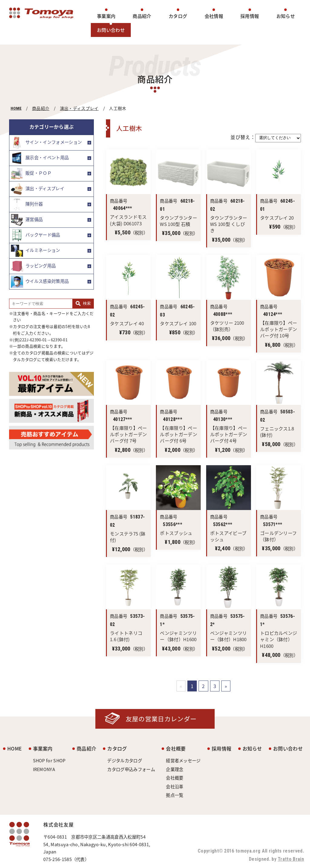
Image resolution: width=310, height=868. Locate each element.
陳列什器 (27, 204)
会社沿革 (175, 787)
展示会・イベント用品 (40, 158)
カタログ (178, 16)
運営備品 (27, 220)
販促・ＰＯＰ (31, 174)
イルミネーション (36, 251)
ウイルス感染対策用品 (40, 282)
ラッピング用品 (33, 266)
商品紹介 (142, 16)
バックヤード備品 (36, 235)
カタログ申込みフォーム (131, 769)
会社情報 (214, 16)
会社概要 (176, 748)
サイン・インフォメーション (46, 143)
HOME (16, 108)
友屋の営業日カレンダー (161, 719)
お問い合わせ (111, 30)
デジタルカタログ (125, 760)
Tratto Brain (291, 859)
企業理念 (175, 769)
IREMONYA (44, 769)
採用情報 (250, 16)
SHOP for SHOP (49, 760)
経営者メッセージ (183, 760)
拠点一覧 (175, 795)
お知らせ (286, 16)
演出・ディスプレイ (79, 108)
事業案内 (106, 16)
